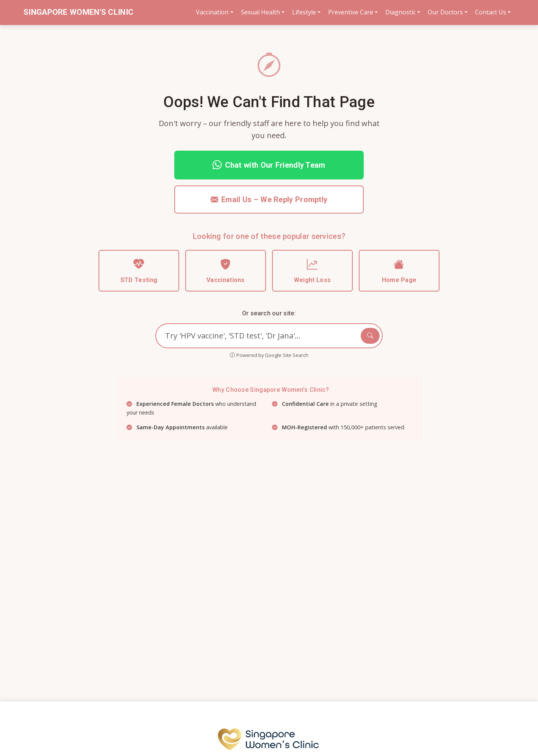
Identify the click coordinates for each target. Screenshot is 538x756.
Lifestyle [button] (304, 12)
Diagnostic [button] (400, 12)
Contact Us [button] (491, 12)
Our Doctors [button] (445, 12)
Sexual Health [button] (260, 12)
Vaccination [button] (212, 12)
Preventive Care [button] (351, 12)
